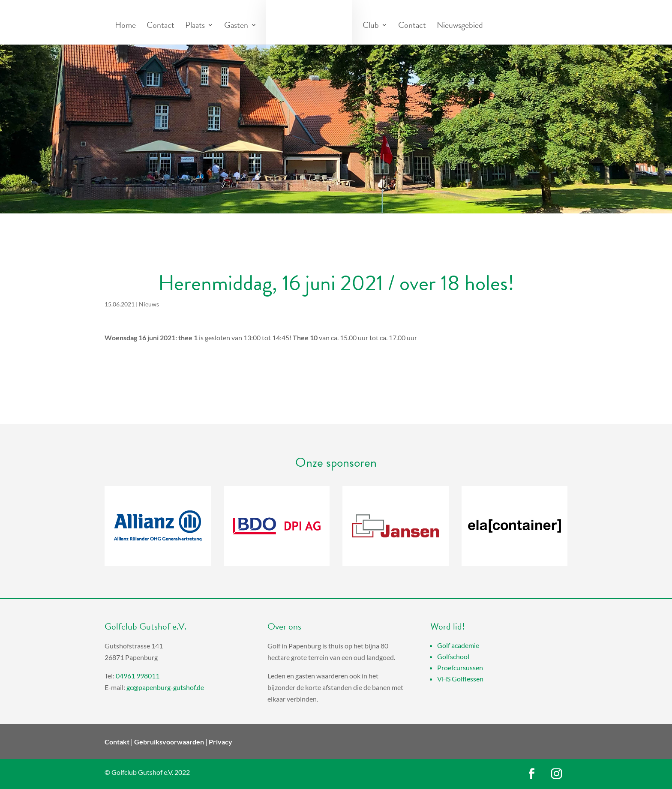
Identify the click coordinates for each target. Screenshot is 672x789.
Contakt (117, 742)
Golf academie (458, 645)
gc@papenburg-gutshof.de (165, 687)
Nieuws (149, 304)
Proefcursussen (460, 667)
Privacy (220, 742)
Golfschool (453, 656)
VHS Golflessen (460, 679)
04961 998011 (138, 676)
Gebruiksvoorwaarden (169, 742)
